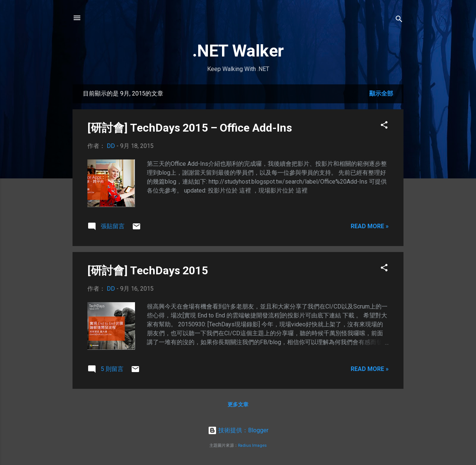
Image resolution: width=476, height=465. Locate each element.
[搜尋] (399, 20)
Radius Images (252, 445)
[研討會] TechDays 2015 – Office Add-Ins (190, 128)
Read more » (370, 226)
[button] (384, 126)
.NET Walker (238, 51)
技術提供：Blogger (238, 430)
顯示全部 (381, 93)
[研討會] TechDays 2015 (148, 270)
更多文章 (238, 404)
